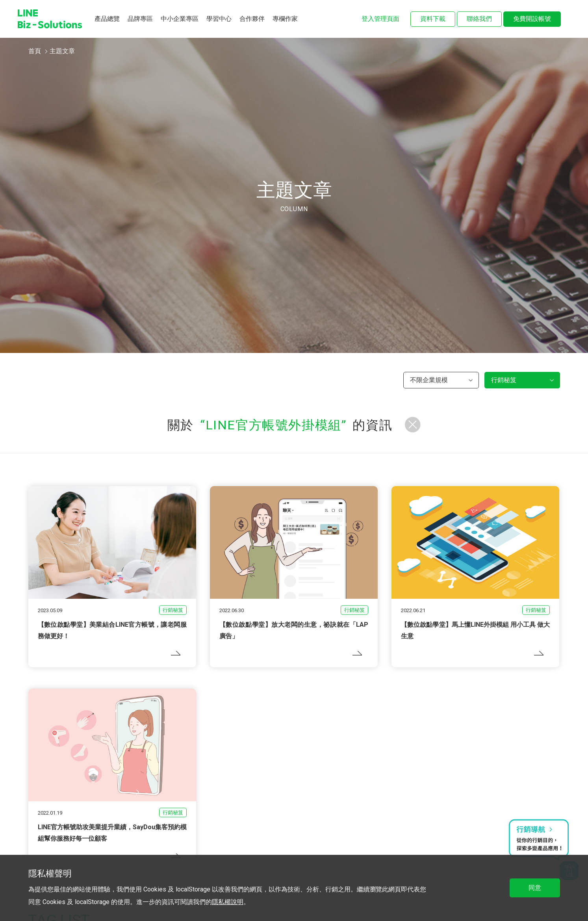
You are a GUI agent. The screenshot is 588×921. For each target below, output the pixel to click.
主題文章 (62, 51)
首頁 (35, 51)
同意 (535, 888)
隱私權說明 (228, 902)
